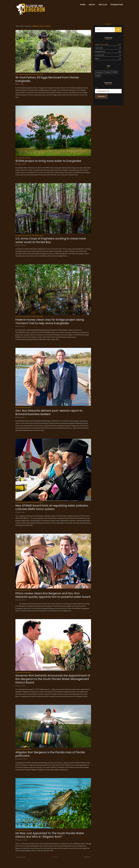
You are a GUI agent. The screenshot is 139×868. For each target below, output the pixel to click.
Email (96, 88)
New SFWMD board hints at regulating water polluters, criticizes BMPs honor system (52, 507)
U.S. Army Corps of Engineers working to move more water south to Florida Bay (51, 240)
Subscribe (101, 96)
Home (83, 5)
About (92, 5)
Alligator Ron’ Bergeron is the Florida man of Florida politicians (50, 754)
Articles (103, 5)
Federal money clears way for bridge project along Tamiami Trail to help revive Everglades (50, 322)
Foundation (117, 5)
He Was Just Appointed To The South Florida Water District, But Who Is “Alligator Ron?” (50, 835)
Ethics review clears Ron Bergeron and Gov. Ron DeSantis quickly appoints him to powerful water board (53, 595)
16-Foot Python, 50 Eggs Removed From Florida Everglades (47, 79)
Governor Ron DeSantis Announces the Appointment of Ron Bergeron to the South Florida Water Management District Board (53, 679)
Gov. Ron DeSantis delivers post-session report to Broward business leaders (49, 412)
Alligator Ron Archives (23, 74)
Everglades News (37, 74)
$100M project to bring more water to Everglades (48, 161)
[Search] (105, 30)
